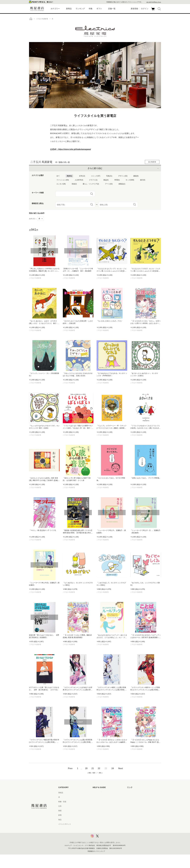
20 (86, 768)
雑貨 (60, 811)
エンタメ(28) (61, 184)
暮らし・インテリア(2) (91, 184)
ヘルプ (95, 797)
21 (93, 768)
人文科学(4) (79, 180)
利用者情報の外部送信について (104, 838)
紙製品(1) (122, 184)
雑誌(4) (106, 180)
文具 (60, 806)
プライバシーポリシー (101, 829)
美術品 (61, 793)
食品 (60, 820)
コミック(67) (96, 176)
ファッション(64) (63, 180)
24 (113, 768)
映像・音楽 (62, 802)
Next (121, 768)
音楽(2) (74, 184)
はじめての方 (97, 793)
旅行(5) (143, 180)
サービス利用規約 (99, 806)
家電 (60, 815)
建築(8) (136, 176)
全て (58, 176)
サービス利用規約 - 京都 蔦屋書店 (105, 811)
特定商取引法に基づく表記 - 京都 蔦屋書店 (108, 824)
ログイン (145, 9)
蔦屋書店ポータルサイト (136, 793)
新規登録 (134, 9)
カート (153, 10)
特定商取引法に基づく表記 (102, 820)
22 (99, 768)
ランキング (80, 9)
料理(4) (117, 180)
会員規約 (96, 815)
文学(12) (82, 176)
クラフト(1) (93, 180)
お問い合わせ (97, 802)
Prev (70, 768)
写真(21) (109, 176)
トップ (31, 19)
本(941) (69, 176)
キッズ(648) (130, 180)
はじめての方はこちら (154, 2)
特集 (91, 9)
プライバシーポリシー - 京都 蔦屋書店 (106, 833)
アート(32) (109, 184)
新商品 (69, 9)
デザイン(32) (123, 176)
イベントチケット (65, 824)
